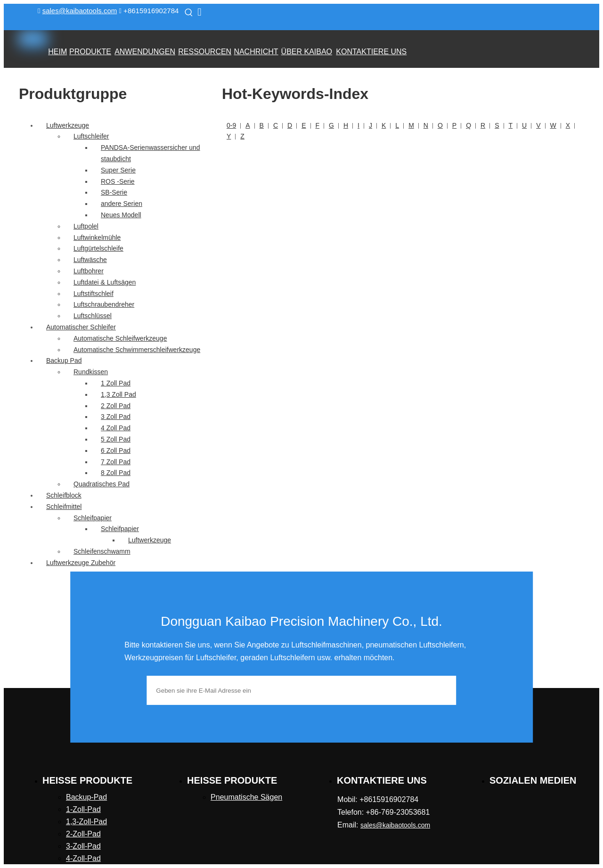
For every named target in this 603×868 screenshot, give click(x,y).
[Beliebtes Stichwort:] (189, 12)
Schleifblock (64, 495)
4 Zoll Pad (116, 428)
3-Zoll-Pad (83, 846)
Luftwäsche (90, 260)
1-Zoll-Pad (83, 809)
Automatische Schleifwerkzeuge (120, 338)
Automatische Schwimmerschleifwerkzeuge (137, 350)
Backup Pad (64, 360)
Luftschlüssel (93, 316)
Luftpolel (86, 226)
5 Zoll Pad (116, 439)
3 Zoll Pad (116, 417)
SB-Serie (114, 192)
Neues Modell (121, 215)
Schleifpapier (93, 518)
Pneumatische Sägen (246, 797)
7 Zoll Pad (116, 462)
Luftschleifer (91, 136)
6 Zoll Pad (116, 450)
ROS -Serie (118, 181)
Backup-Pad (86, 797)
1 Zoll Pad (116, 383)
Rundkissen (91, 372)
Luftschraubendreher (104, 304)
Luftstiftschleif (94, 294)
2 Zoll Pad (116, 406)
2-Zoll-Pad (83, 834)
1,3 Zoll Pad (118, 394)
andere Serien (122, 204)
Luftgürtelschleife (98, 248)
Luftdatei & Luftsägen (105, 282)
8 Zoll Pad (116, 473)
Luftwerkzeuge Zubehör (81, 563)
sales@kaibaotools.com (80, 11)
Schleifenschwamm (102, 551)
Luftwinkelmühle (97, 237)
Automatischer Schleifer (81, 327)
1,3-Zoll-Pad (86, 822)
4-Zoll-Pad (83, 858)
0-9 (231, 125)
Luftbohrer (89, 271)
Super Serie (118, 170)
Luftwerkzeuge (68, 125)
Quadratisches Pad (102, 484)
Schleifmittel (64, 507)
